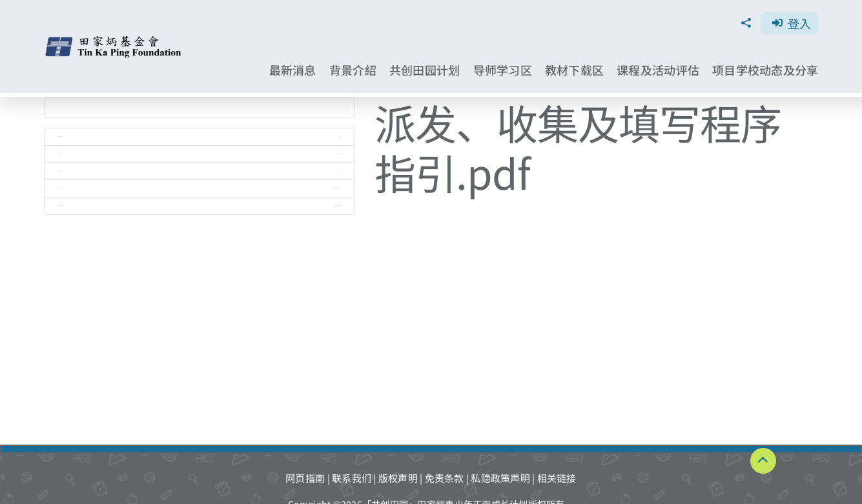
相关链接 (557, 478)
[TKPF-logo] (114, 40)
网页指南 (305, 478)
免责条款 (445, 478)
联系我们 (352, 478)
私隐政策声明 (500, 478)
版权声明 (398, 478)
